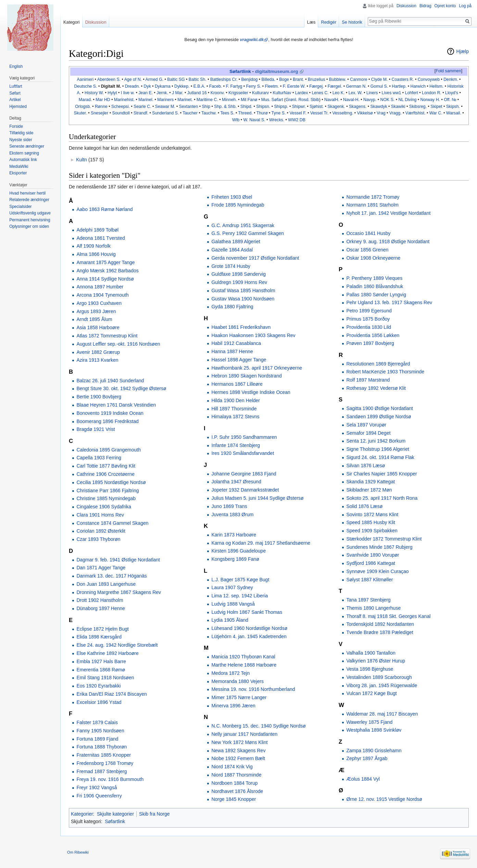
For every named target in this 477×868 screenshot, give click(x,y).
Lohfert (412, 93)
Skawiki (398, 107)
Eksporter (18, 173)
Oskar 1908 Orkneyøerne (373, 258)
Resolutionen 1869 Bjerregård (378, 364)
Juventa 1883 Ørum (232, 514)
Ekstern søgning (24, 153)
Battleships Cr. (224, 79)
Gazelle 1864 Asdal (232, 250)
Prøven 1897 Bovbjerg (370, 343)
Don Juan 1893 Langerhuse (106, 584)
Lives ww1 (392, 93)
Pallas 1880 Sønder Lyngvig (376, 295)
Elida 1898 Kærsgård (99, 637)
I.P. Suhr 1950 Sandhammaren (244, 437)
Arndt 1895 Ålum (94, 319)
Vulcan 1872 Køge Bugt (371, 693)
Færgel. (335, 86)
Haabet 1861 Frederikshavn (241, 327)
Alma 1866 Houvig (96, 254)
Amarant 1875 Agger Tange (105, 262)
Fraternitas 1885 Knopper (104, 755)
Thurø (262, 113)
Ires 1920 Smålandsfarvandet (243, 453)
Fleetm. (272, 86)
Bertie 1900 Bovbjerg (99, 397)
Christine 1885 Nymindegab (106, 498)
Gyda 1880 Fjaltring (232, 307)
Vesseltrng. (343, 113)
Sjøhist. (317, 107)
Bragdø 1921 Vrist (96, 429)
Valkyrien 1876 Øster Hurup (376, 661)
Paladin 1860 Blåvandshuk (375, 286)
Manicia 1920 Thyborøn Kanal (243, 657)
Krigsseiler (238, 93)
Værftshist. (416, 113)
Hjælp (462, 51)
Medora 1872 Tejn (230, 673)
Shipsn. (263, 107)
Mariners (165, 100)
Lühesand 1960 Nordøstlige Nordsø (249, 628)
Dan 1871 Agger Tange (101, 568)
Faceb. (216, 86)
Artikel (15, 100)
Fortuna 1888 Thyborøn (102, 747)
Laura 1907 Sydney (232, 587)
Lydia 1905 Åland (230, 620)
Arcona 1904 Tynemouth (102, 295)
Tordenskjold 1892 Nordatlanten (380, 624)
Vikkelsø (365, 113)
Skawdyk (379, 107)
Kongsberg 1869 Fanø (235, 559)
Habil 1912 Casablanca (236, 343)
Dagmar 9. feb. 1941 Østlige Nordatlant (118, 560)
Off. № (450, 100)
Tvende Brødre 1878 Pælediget (380, 632)
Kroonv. (218, 93)
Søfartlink (240, 71)
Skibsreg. (418, 107)
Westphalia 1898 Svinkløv (374, 730)
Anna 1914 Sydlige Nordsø (105, 279)
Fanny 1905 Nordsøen (100, 731)
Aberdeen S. (109, 79)
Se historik (352, 22)
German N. (356, 86)
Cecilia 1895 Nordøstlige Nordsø (111, 482)
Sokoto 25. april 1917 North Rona (382, 498)
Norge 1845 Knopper (234, 799)
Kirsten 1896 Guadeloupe (238, 551)
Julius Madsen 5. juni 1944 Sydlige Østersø (257, 498)
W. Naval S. (254, 120)
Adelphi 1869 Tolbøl (97, 230)
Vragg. (396, 113)
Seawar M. (165, 107)
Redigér (329, 22)
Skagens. (358, 107)
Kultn (81, 160)
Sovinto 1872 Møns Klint (372, 514)
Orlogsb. (83, 107)
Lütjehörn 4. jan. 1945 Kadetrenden (249, 636)
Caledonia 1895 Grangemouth (109, 450)
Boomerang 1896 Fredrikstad (107, 421)
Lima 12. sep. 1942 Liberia (240, 596)
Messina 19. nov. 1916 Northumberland (253, 689)
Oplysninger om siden (29, 226)
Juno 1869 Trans (229, 506)
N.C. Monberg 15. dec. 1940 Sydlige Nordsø (258, 726)
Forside (16, 126)
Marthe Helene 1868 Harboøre (244, 665)
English (16, 66)
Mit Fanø (249, 100)
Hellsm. (436, 86)
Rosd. (304, 100)
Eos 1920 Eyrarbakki (98, 686)
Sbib (315, 100)
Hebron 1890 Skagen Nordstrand (246, 376)
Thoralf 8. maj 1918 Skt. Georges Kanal (388, 616)
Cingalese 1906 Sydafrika (104, 507)
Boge (284, 79)
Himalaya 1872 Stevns (235, 417)
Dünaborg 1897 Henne (101, 608)
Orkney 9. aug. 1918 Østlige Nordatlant (388, 241)
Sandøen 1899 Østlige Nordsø (379, 417)
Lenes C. (320, 93)
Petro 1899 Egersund (369, 311)
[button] (448, 71)
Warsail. (454, 113)
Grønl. (291, 100)
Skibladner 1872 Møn (369, 490)
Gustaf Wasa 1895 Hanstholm (243, 290)
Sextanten (189, 107)
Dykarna (163, 86)
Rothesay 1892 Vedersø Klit (376, 388)
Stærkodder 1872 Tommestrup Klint (384, 539)
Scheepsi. (121, 107)
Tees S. (227, 113)
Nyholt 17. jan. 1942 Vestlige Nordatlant (388, 213)
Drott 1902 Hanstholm (100, 600)
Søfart (15, 93)
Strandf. (141, 113)
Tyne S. (279, 113)
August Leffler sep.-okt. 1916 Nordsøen (118, 344)
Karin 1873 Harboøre (234, 535)
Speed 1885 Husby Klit (371, 522)
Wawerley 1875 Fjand (369, 722)
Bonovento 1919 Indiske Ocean (110, 413)
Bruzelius (317, 79)
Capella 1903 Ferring (99, 458)
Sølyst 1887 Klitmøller (369, 580)
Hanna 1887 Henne (232, 351)
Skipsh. (453, 107)
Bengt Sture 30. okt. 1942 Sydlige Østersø (121, 388)
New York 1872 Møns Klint (239, 742)
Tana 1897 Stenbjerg (368, 600)
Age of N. (133, 79)
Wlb (236, 120)
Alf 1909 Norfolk (93, 246)
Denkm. (451, 79)
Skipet (436, 107)
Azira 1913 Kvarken (97, 360)
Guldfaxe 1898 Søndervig (238, 274)
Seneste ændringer (27, 146)
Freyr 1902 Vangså (97, 788)
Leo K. (339, 93)
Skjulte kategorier (115, 814)
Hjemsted (18, 107)
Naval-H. (351, 100)
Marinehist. (124, 100)
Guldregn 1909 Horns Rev (239, 282)
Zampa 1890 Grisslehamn (374, 751)
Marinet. (185, 100)
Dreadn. (133, 86)
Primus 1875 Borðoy (368, 319)
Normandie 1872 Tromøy (373, 197)
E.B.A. (199, 86)
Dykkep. (182, 86)
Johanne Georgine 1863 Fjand (244, 474)
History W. (94, 93)
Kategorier (82, 814)
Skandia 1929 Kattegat (371, 482)
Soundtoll (121, 113)
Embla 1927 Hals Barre (101, 661)
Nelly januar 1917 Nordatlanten (244, 734)
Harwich (418, 86)
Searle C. (142, 107)
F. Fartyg (234, 86)
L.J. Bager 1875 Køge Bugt (240, 580)
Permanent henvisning (30, 220)
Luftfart (16, 86)
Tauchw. (209, 113)
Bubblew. (338, 79)
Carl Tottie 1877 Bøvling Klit (106, 466)
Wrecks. (277, 120)
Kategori (72, 22)
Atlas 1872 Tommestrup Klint (107, 336)
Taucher (190, 113)
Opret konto (445, 6)
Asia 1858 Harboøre (98, 327)
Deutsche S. (85, 86)
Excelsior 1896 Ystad (99, 702)
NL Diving (407, 100)
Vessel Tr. (319, 113)
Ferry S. (254, 86)
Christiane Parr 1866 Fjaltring (108, 491)
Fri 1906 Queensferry (99, 796)
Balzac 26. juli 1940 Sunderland (110, 381)
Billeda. (268, 79)
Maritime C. (207, 100)
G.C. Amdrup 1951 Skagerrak (243, 225)
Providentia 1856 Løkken (373, 335)
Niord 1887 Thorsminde (236, 775)
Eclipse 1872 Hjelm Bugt (103, 629)
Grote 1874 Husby (231, 266)
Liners (372, 93)
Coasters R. (403, 79)
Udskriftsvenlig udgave (30, 213)
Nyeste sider (21, 140)
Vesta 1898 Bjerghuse (370, 669)
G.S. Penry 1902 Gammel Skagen (248, 233)
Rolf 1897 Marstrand (368, 380)
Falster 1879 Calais (97, 722)
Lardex (302, 93)
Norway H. (430, 100)
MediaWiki (19, 166)
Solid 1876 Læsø (364, 506)
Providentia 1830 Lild (369, 327)
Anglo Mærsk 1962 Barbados (107, 271)
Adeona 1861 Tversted (101, 238)
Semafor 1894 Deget (368, 433)
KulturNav (282, 93)
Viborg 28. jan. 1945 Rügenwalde (382, 685)
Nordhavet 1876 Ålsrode (237, 791)
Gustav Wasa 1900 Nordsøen (243, 299)
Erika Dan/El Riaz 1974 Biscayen (111, 694)
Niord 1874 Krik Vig (232, 767)
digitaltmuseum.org (277, 71)
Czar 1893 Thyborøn (98, 539)
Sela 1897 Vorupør (366, 425)
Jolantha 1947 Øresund (236, 482)
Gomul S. (379, 86)
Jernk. (162, 93)
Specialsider (20, 207)
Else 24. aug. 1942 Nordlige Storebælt (117, 645)
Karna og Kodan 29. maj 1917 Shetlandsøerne (261, 543)
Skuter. (80, 113)
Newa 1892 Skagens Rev (238, 751)
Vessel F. (298, 113)
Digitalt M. (111, 86)
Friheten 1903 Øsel (232, 197)
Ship (206, 107)
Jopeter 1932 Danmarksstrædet (245, 490)
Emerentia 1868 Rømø (101, 670)
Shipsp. (281, 107)
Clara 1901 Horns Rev (100, 515)
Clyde (376, 79)
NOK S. (388, 100)
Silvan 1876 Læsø (366, 466)
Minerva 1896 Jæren (233, 706)
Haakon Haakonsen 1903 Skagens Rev (253, 335)
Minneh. (229, 100)
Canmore (359, 79)
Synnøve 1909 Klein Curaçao (377, 571)
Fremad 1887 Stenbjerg (102, 771)
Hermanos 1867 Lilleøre (237, 384)
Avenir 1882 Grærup (98, 352)
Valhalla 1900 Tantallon (371, 653)
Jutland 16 (197, 93)
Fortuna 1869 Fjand (97, 739)
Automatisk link (23, 160)
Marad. (85, 100)
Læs (311, 22)
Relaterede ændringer (29, 200)
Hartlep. (399, 86)
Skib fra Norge (154, 814)
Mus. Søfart (272, 100)
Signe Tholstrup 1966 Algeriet (378, 449)
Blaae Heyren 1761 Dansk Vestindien (116, 405)
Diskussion (406, 6)
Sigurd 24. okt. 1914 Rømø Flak (380, 457)
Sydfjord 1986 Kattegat (371, 563)
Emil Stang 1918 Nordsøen (105, 678)
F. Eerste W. (294, 86)
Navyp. (370, 100)
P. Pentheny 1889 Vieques (374, 278)
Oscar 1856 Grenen (367, 250)
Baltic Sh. (198, 79)
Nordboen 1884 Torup (234, 783)
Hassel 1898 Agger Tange (239, 360)
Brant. (298, 79)
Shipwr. (299, 107)
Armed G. (154, 79)
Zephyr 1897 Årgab (367, 758)
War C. (436, 113)
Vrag (381, 113)
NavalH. (332, 100)
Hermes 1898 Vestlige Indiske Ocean (251, 392)
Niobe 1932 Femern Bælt (238, 758)
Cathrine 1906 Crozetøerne (105, 474)
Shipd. (246, 107)
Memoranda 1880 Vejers (237, 681)
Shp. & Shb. (225, 107)
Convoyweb (429, 79)
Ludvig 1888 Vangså (233, 604)
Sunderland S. (165, 113)
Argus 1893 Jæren (96, 311)
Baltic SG (176, 79)
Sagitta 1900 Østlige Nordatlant (380, 408)
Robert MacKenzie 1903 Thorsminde (385, 372)
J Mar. (178, 93)
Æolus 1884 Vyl (363, 779)
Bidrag (425, 6)
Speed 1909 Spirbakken (372, 531)
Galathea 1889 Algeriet (236, 241)
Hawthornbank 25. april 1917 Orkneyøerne (257, 368)
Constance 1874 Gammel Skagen (112, 523)
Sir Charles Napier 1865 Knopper (381, 474)
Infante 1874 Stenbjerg (236, 445)
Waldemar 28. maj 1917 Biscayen (382, 714)
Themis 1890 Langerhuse (373, 608)
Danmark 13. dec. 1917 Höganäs (111, 576)
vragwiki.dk (252, 40)
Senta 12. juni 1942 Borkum (376, 441)
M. (386, 79)
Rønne (101, 107)
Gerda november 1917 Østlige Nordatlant (255, 258)
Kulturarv (260, 93)
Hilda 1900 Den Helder (236, 400)
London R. (432, 93)
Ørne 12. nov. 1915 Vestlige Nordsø (384, 799)
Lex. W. (356, 93)
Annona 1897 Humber (100, 287)
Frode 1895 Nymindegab (238, 205)
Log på (465, 6)
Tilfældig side (21, 133)
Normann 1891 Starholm (372, 205)
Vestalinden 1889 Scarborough (379, 677)
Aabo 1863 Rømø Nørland (104, 209)
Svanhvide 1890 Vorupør (373, 555)
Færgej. (316, 86)
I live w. (128, 93)
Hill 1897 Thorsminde (234, 409)
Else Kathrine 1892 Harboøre (107, 653)
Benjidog (250, 79)
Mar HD (103, 100)
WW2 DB (297, 120)
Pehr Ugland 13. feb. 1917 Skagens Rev (389, 302)
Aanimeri (85, 79)
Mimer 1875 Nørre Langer (239, 697)
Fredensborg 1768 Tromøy (105, 763)
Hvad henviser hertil (27, 193)
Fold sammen (448, 71)
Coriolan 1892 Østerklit (101, 531)
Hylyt (112, 93)
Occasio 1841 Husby (368, 233)
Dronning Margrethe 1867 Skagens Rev (119, 592)
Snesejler (99, 113)
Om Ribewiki (78, 852)
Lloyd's (452, 93)
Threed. (245, 113)
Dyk (147, 86)
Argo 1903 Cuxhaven (99, 303)
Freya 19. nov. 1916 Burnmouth (110, 779)
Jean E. (146, 93)
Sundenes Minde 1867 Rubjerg (379, 547)
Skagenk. (336, 107)
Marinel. (146, 100)
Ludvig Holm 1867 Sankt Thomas (247, 612)
